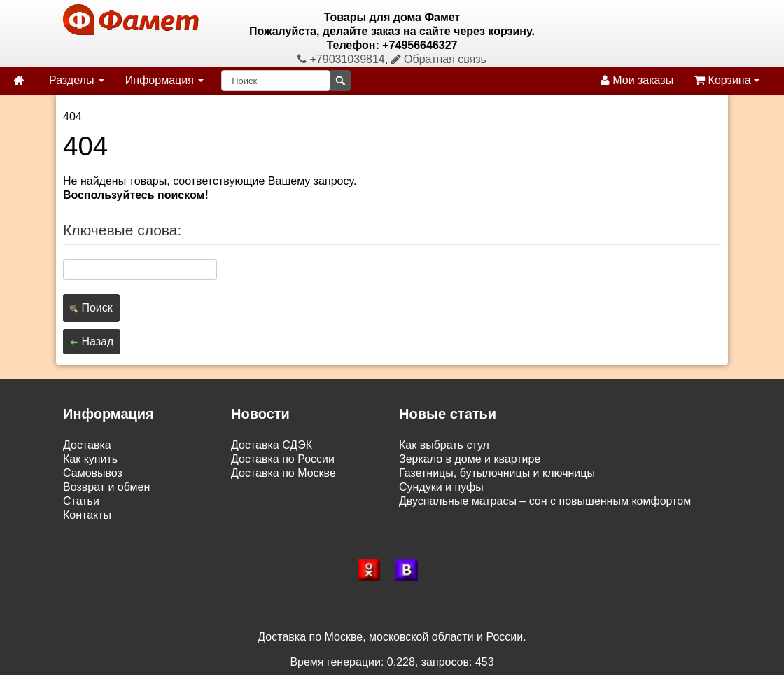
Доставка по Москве (283, 473)
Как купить (90, 459)
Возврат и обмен (106, 487)
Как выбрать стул (444, 445)
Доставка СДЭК (272, 445)
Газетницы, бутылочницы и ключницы (497, 473)
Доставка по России (283, 459)
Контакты (87, 515)
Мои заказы (637, 80)
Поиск (91, 308)
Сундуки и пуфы (441, 487)
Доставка (87, 445)
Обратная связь (439, 59)
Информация (164, 80)
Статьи (81, 501)
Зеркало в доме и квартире (470, 459)
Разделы (77, 80)
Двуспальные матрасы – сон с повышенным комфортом (545, 501)
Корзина (727, 80)
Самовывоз (93, 473)
